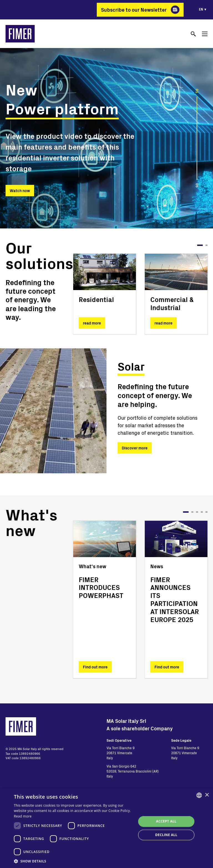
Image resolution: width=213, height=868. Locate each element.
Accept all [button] (166, 821)
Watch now (20, 191)
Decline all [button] (166, 835)
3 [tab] (197, 512)
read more (92, 323)
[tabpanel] (105, 294)
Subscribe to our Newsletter (134, 10)
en (201, 9)
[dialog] (106, 828)
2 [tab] (206, 245)
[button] (73, 861)
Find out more (95, 667)
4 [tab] (202, 512)
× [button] (207, 795)
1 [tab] (200, 245)
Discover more (135, 448)
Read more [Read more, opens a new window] (23, 816)
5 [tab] (206, 512)
